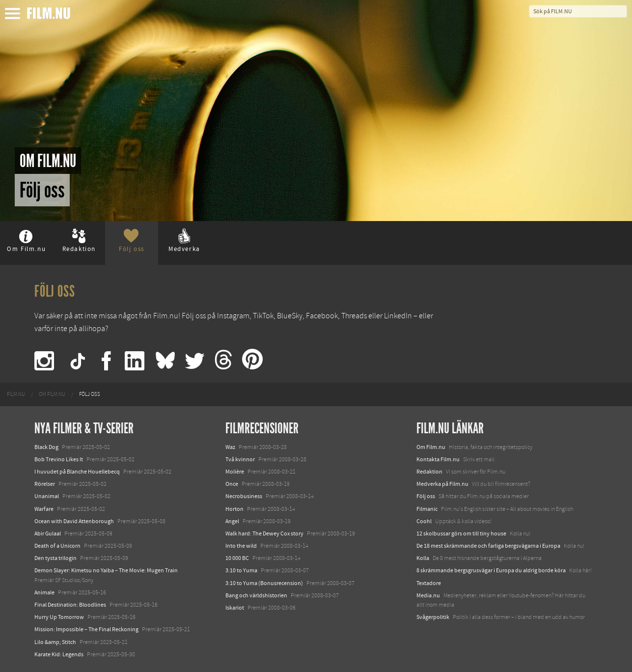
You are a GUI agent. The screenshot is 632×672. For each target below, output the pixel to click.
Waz (230, 447)
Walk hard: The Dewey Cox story (264, 533)
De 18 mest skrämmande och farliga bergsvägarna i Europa (488, 546)
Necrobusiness (244, 496)
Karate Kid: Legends (59, 654)
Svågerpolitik (433, 617)
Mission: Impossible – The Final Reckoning (86, 629)
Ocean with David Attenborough (74, 521)
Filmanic (427, 509)
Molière (235, 472)
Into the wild (241, 546)
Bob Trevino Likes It (59, 459)
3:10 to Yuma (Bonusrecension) (264, 583)
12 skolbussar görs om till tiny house (461, 533)
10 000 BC (237, 558)
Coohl (424, 521)
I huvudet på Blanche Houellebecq (77, 472)
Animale (44, 592)
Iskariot (235, 608)
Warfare (44, 509)
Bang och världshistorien (256, 595)
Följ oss (426, 496)
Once (232, 484)
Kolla (423, 558)
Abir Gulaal (48, 533)
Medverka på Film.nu (442, 484)
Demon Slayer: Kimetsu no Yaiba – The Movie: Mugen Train (106, 570)
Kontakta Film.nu (438, 459)
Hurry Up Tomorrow (59, 617)
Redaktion (429, 472)
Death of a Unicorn (57, 546)
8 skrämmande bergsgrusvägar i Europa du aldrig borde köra (491, 570)
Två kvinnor (240, 459)
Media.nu (428, 595)
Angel (232, 521)
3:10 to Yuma (241, 570)
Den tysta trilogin (55, 558)
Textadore (429, 583)
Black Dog (46, 447)
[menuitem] (16, 394)
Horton (234, 509)
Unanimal (47, 496)
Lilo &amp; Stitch (55, 642)
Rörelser (45, 484)
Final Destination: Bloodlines (70, 605)
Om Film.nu (431, 447)
